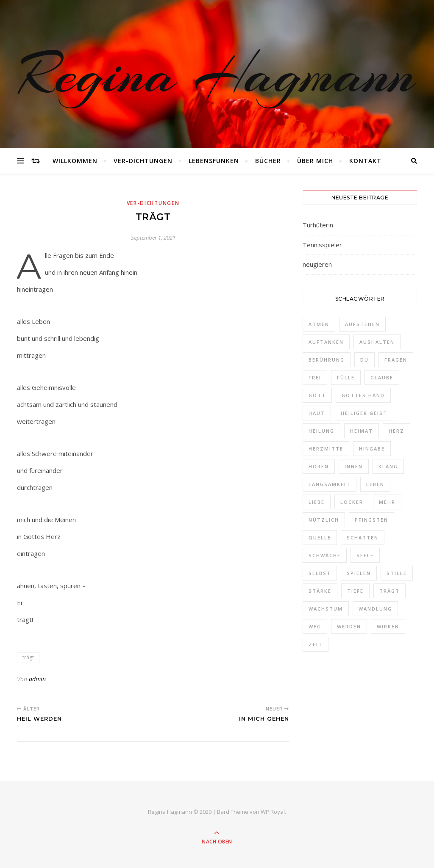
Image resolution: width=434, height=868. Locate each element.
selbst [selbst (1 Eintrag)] (320, 573)
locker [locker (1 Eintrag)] (352, 502)
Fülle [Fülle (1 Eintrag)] (346, 377)
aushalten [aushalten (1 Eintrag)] (377, 342)
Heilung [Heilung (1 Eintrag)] (321, 431)
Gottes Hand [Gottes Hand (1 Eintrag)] (363, 395)
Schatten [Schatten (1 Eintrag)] (363, 538)
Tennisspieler (322, 245)
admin (37, 679)
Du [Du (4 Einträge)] (364, 360)
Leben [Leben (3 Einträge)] (375, 484)
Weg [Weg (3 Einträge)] (315, 626)
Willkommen (75, 161)
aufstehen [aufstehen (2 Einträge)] (362, 324)
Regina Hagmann (217, 74)
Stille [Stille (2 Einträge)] (397, 573)
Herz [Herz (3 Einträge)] (396, 431)
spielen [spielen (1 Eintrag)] (359, 573)
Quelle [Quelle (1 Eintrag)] (320, 538)
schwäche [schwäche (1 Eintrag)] (325, 555)
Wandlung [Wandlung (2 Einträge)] (375, 609)
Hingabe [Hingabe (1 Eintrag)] (372, 449)
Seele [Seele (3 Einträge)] (365, 555)
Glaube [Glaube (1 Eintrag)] (382, 377)
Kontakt (365, 161)
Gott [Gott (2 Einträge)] (317, 395)
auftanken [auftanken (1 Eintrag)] (326, 342)
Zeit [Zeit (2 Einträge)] (316, 644)
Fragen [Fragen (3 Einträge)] (396, 360)
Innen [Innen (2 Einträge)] (354, 466)
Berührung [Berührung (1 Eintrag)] (327, 360)
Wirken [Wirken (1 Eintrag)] (388, 626)
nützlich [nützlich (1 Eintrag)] (324, 520)
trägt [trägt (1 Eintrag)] (389, 591)
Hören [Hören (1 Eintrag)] (319, 466)
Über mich (315, 161)
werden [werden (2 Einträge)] (349, 626)
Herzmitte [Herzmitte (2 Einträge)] (326, 449)
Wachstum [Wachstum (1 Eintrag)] (326, 609)
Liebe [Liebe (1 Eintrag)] (317, 502)
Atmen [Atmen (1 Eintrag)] (319, 324)
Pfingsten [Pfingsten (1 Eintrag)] (371, 520)
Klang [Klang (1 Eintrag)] (388, 466)
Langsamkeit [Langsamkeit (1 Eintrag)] (330, 484)
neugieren (317, 264)
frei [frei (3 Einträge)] (315, 377)
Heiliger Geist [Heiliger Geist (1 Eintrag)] (364, 413)
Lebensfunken (214, 161)
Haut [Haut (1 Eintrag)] (317, 413)
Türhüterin (318, 225)
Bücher (268, 161)
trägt (28, 657)
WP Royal (273, 812)
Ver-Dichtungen (143, 161)
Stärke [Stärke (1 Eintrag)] (320, 591)
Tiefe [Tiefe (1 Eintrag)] (355, 591)
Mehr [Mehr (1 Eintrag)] (387, 502)
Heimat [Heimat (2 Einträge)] (362, 431)
